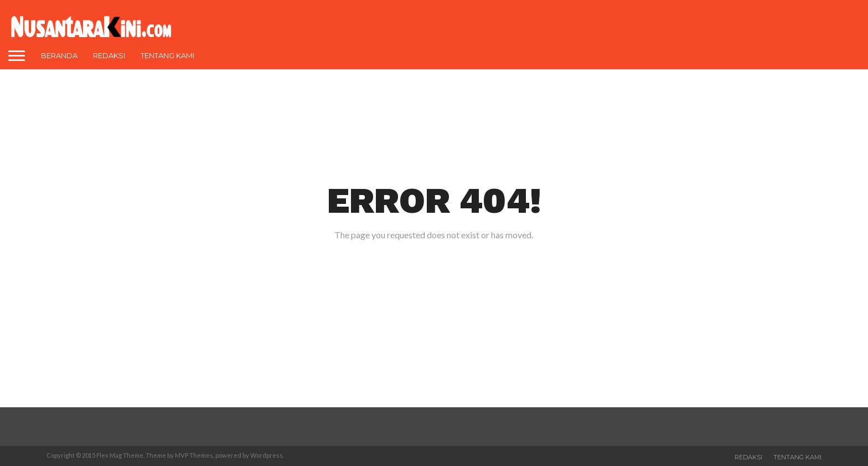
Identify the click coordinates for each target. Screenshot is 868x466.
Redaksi (109, 55)
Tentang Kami (167, 55)
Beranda (59, 55)
